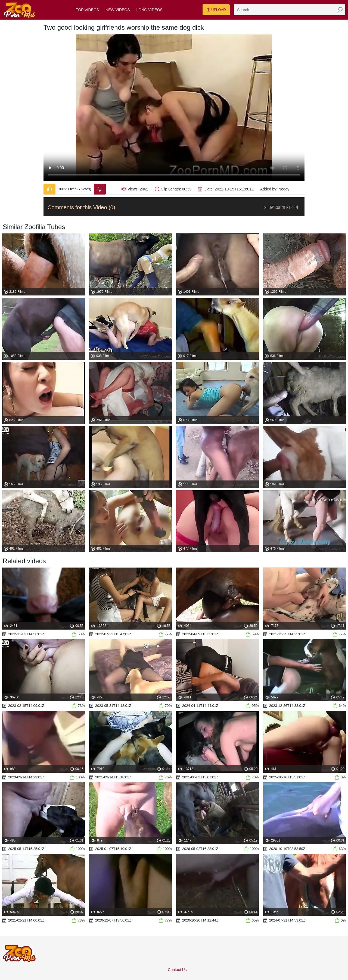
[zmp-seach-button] (340, 10)
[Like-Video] (49, 189)
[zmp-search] (290, 10)
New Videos (118, 10)
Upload (216, 10)
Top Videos (87, 10)
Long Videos (149, 10)
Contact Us (177, 970)
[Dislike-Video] (100, 189)
